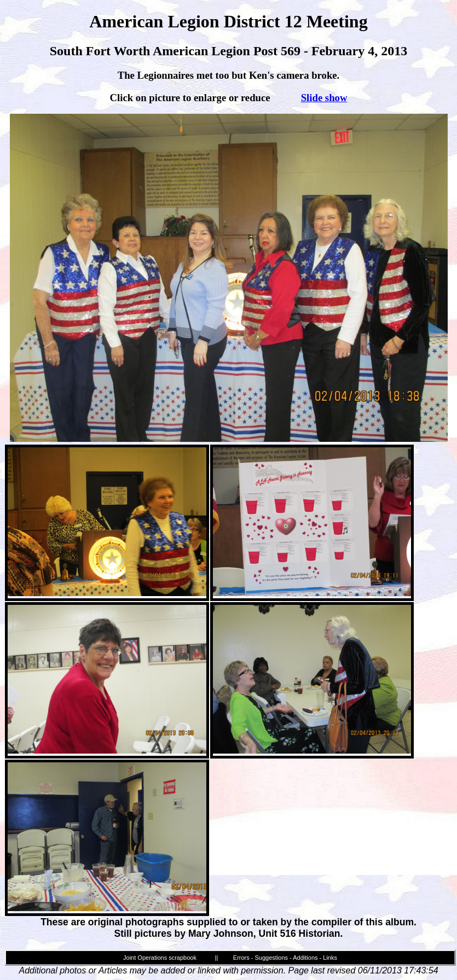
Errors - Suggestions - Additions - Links (285, 958)
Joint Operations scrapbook (160, 958)
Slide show (324, 98)
